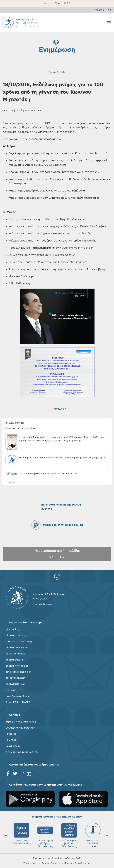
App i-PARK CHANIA (18, 702)
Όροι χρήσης (30, 863)
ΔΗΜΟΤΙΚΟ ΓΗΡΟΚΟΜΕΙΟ (21, 834)
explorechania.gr (16, 654)
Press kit (11, 734)
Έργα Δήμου (13, 746)
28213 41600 (40, 599)
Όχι (63, 557)
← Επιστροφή (57, 409)
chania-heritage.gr (17, 666)
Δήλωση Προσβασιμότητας (22, 752)
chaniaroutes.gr (15, 660)
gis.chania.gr (13, 629)
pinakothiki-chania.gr (18, 672)
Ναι (52, 557)
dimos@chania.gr (43, 604)
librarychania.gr (15, 678)
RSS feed (11, 740)
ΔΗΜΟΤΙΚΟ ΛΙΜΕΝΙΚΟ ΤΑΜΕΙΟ (93, 835)
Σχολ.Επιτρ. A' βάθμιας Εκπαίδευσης (45, 835)
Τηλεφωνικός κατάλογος (21, 722)
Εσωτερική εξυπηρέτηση (20, 728)
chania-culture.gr (16, 636)
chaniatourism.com (17, 648)
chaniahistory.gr (15, 684)
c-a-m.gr (11, 690)
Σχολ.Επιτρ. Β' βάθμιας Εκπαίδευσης (69, 835)
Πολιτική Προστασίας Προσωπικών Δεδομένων (66, 863)
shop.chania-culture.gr (19, 642)
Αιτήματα (99, 10)
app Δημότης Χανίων (19, 696)
